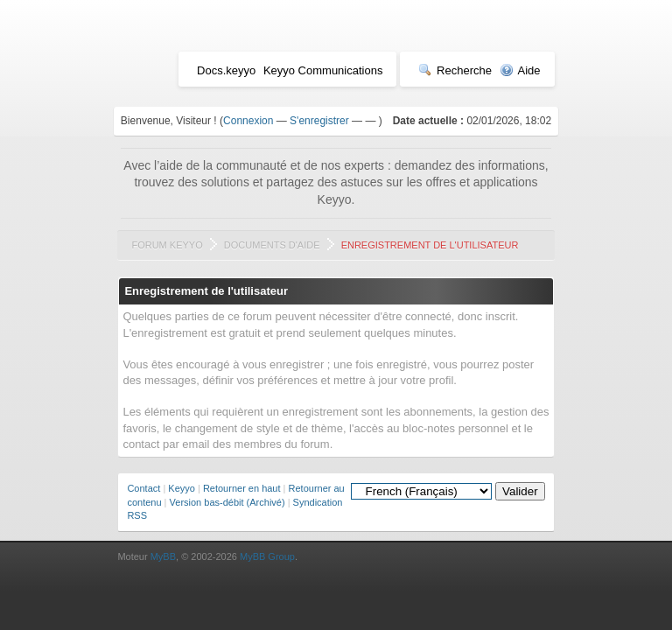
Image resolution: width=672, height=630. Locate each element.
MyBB (163, 556)
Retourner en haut (242, 488)
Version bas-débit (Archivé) (227, 502)
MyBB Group (267, 556)
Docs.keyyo (226, 70)
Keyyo (182, 488)
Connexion (248, 121)
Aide (520, 70)
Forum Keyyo (167, 245)
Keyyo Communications (323, 70)
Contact (143, 488)
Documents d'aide (272, 245)
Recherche (455, 70)
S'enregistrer (319, 121)
